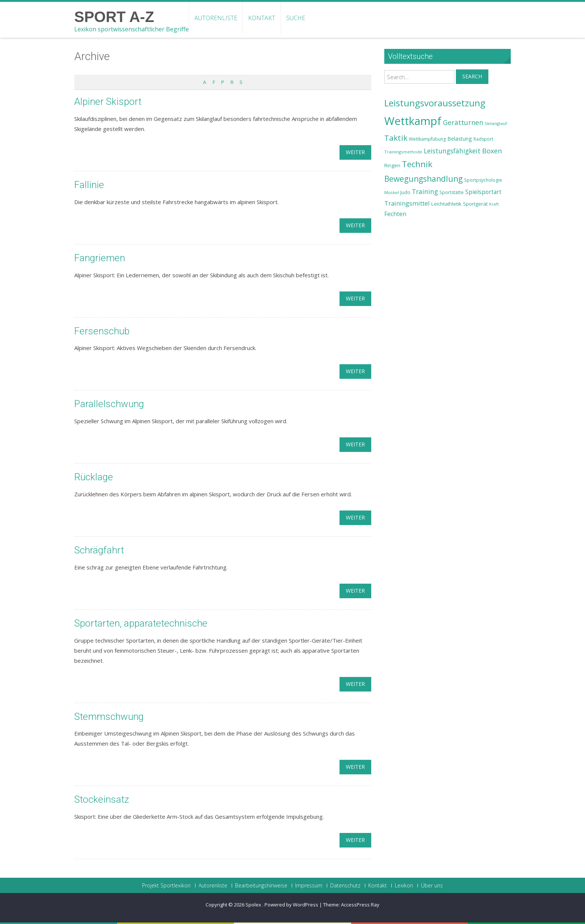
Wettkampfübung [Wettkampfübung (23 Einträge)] (427, 139)
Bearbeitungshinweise (261, 886)
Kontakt (262, 18)
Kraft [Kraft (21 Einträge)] (494, 204)
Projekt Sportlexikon (166, 886)
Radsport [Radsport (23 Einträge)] (483, 139)
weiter (355, 152)
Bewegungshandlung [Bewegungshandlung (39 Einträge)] (423, 179)
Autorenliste (216, 18)
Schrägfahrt (99, 550)
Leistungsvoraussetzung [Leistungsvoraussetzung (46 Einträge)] (435, 103)
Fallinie (89, 185)
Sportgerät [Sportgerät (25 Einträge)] (475, 204)
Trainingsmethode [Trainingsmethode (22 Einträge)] (403, 152)
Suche (296, 18)
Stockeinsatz (102, 799)
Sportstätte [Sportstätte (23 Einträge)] (452, 192)
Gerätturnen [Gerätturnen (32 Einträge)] (463, 122)
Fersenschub (102, 331)
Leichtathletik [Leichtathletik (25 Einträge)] (446, 204)
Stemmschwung (109, 717)
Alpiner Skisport (108, 102)
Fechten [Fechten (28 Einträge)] (395, 214)
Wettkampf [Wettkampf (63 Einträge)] (413, 121)
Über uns (432, 886)
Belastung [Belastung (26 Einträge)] (460, 139)
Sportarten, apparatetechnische (141, 623)
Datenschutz (345, 886)
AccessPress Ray (360, 905)
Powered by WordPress (291, 905)
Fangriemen (100, 258)
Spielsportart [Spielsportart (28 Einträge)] (483, 192)
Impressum (309, 886)
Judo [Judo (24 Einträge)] (405, 192)
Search (472, 76)
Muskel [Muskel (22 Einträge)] (392, 192)
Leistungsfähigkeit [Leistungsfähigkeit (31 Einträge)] (452, 151)
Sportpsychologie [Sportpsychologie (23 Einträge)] (483, 180)
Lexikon (404, 886)
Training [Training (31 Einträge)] (425, 191)
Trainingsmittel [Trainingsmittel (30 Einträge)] (407, 203)
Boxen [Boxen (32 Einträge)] (492, 151)
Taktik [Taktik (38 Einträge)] (396, 138)
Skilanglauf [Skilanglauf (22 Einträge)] (496, 123)
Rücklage (94, 477)
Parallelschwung (109, 404)
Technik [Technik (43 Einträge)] (417, 164)
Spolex (254, 905)
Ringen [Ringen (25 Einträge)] (392, 165)
